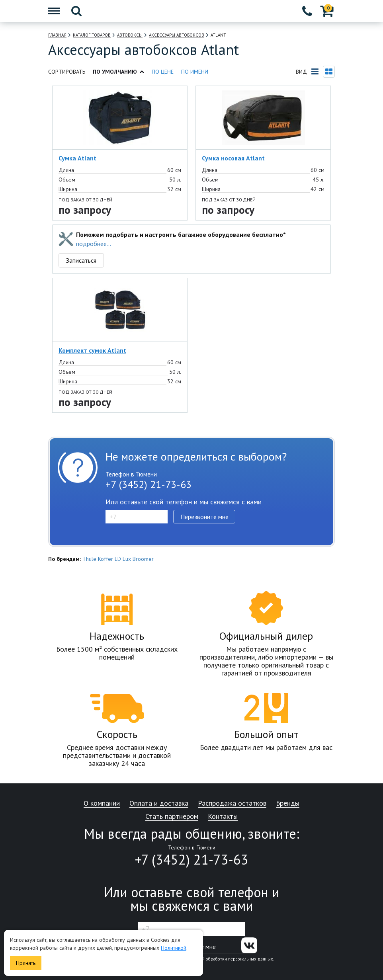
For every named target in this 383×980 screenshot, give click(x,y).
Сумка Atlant (77, 158)
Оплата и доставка (159, 803)
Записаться (81, 260)
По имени (195, 72)
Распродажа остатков (232, 803)
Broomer (143, 559)
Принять (26, 963)
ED (118, 559)
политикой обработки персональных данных (229, 959)
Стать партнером (172, 817)
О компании (102, 803)
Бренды (288, 803)
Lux (127, 559)
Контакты (223, 817)
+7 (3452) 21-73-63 (149, 484)
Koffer (106, 559)
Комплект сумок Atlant (92, 350)
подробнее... (94, 244)
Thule (89, 559)
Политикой (174, 948)
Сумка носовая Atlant (233, 158)
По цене (163, 72)
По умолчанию (118, 72)
